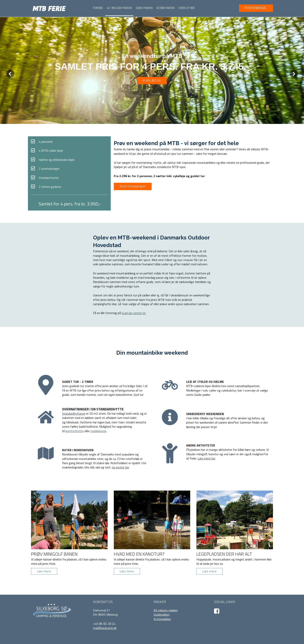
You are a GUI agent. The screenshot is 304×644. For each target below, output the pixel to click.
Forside (98, 8)
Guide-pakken (144, 8)
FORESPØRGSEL (256, 8)
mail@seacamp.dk (105, 628)
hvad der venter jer (134, 313)
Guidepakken (162, 614)
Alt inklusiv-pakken (119, 8)
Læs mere (44, 571)
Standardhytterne (74, 413)
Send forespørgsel (133, 186)
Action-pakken (165, 8)
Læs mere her (206, 458)
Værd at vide (187, 8)
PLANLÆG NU (152, 80)
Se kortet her (120, 467)
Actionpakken (162, 619)
